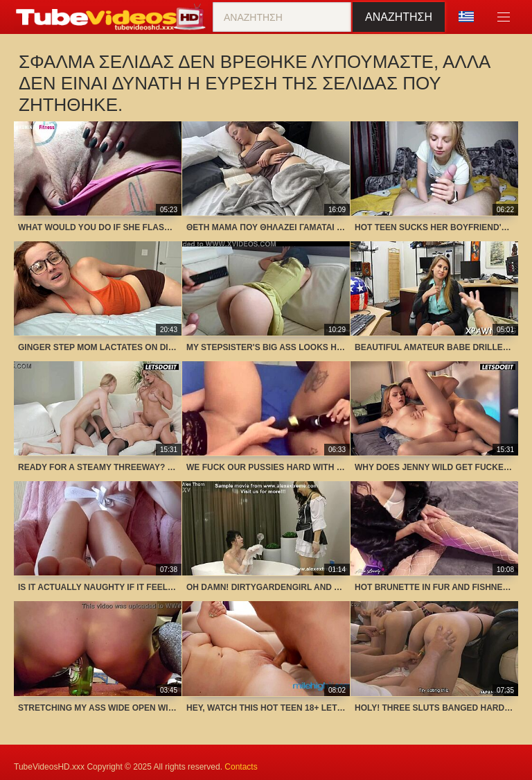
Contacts (241, 767)
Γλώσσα (466, 17)
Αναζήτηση (399, 17)
